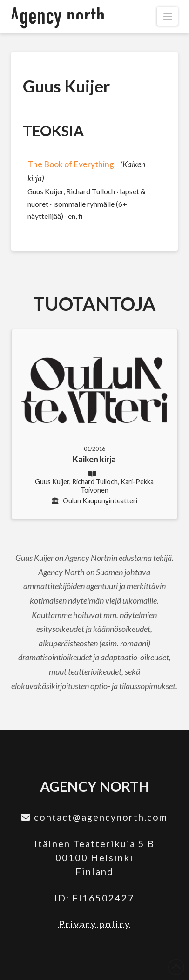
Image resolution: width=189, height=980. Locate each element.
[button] (167, 16)
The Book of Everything (71, 164)
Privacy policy (94, 924)
